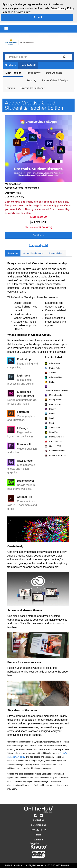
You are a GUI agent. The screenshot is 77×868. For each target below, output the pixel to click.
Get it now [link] (38, 235)
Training (10, 88)
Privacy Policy (39, 830)
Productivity (34, 73)
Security (31, 80)
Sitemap (39, 840)
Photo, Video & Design (55, 80)
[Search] (64, 57)
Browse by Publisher (33, 88)
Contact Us (38, 820)
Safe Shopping (39, 825)
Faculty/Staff (28, 65)
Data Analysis (54, 73)
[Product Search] (31, 57)
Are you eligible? (38, 245)
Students (10, 65)
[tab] (13, 253)
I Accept (51, 17)
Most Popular (13, 73)
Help (39, 835)
